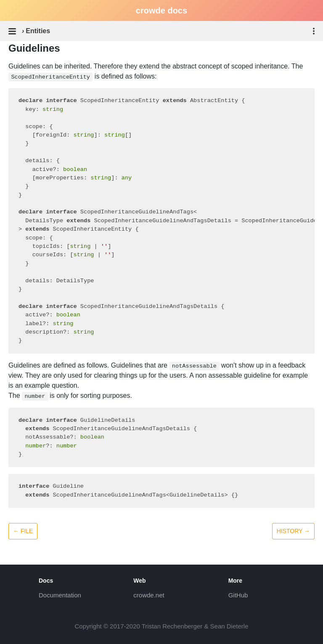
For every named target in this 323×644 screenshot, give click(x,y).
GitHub (238, 595)
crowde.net (149, 595)
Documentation (60, 595)
